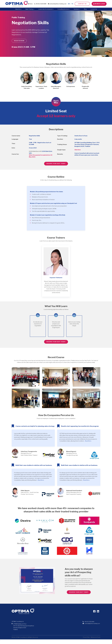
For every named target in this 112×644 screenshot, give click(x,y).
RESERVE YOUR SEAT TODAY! (56, 164)
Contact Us (82, 4)
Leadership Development (46, 9)
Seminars (77, 9)
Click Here (78, 150)
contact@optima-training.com (57, 4)
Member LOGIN (99, 4)
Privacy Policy (86, 637)
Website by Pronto (95, 637)
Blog (85, 9)
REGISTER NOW (19, 41)
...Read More (88, 441)
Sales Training (30, 9)
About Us (18, 9)
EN (69, 4)
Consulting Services (64, 9)
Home (30, 4)
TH (72, 4)
